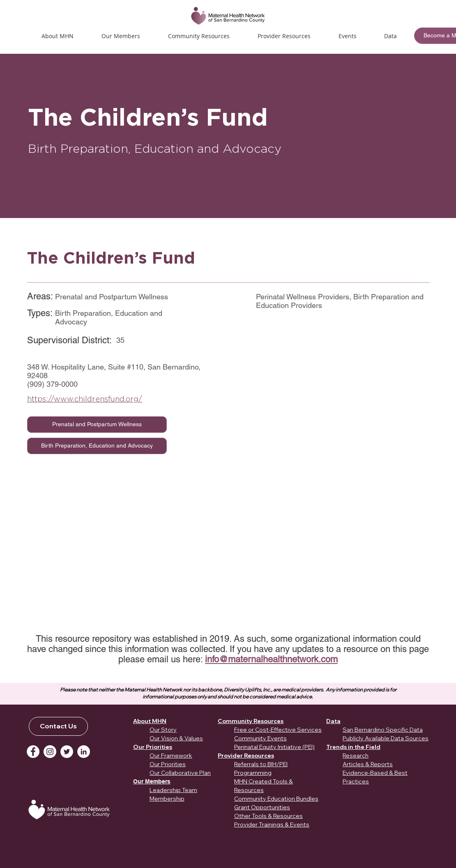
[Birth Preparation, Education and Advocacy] (97, 446)
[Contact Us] (58, 726)
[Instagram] (50, 752)
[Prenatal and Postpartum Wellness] (97, 425)
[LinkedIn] (84, 752)
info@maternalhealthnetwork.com (271, 659)
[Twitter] (67, 752)
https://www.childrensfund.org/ (85, 399)
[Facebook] (33, 752)
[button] (347, 36)
